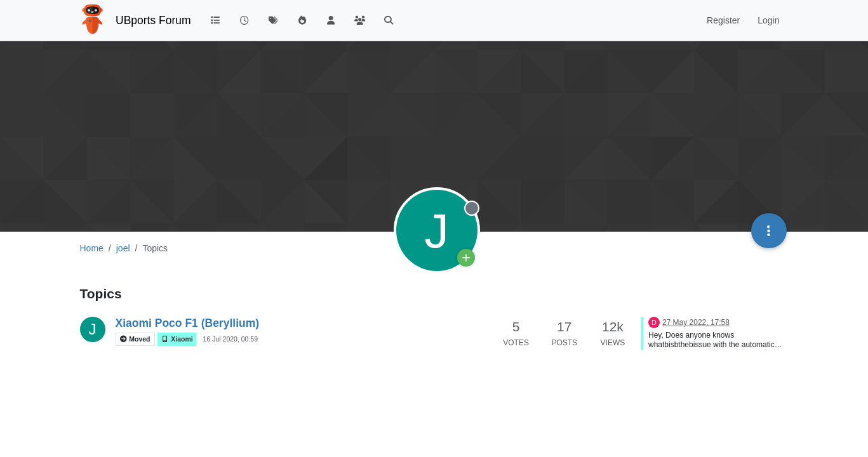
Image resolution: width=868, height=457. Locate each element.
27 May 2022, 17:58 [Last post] (696, 322)
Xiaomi (177, 339)
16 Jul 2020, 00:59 (230, 339)
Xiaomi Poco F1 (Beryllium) (188, 323)
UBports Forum (153, 20)
